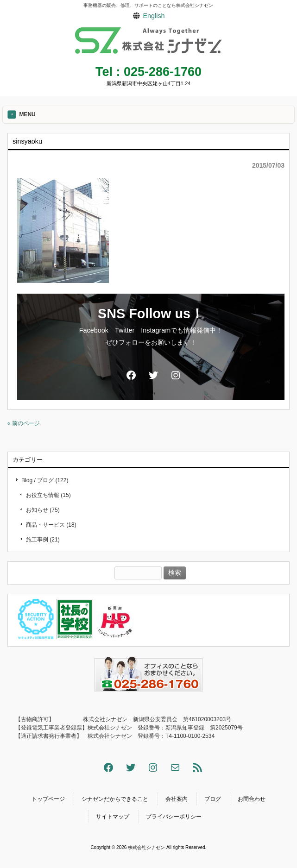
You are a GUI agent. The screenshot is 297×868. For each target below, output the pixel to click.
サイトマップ (113, 817)
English (154, 16)
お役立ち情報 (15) (48, 495)
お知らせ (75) (43, 510)
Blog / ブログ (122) (45, 480)
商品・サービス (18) (51, 525)
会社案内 (177, 799)
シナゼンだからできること (115, 799)
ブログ (213, 799)
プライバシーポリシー (174, 817)
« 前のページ (24, 423)
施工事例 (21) (43, 540)
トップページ (48, 799)
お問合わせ (252, 799)
